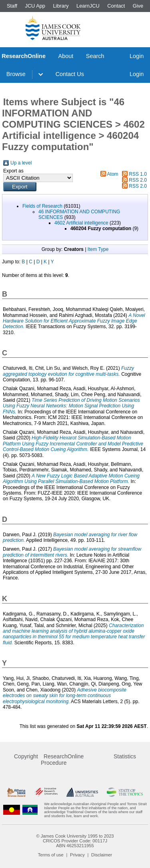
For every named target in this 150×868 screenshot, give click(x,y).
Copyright (26, 756)
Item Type (98, 249)
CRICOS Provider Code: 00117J (75, 841)
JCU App (35, 6)
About (66, 56)
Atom (113, 174)
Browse (16, 74)
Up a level (21, 163)
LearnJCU (88, 6)
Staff (12, 6)
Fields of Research (42, 206)
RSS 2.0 (138, 180)
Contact (116, 6)
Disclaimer (102, 855)
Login (137, 56)
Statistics (125, 756)
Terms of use (51, 855)
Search (95, 56)
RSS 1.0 (138, 174)
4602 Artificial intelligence (81, 223)
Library (61, 6)
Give (138, 6)
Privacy (77, 855)
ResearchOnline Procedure (62, 760)
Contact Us (70, 74)
